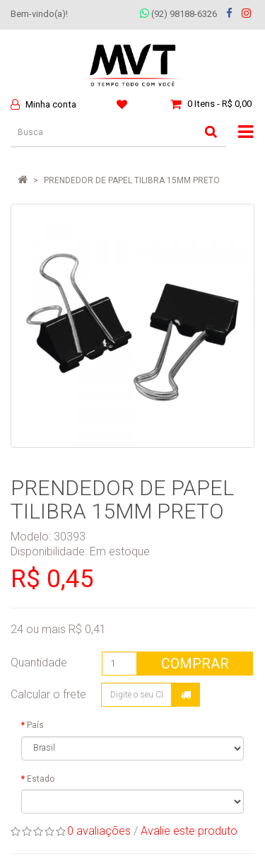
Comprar (195, 664)
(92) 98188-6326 (178, 14)
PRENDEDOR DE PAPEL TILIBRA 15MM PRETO (132, 180)
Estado (41, 779)
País (35, 725)
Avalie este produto (189, 831)
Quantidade (39, 662)
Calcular (186, 695)
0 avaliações (99, 831)
